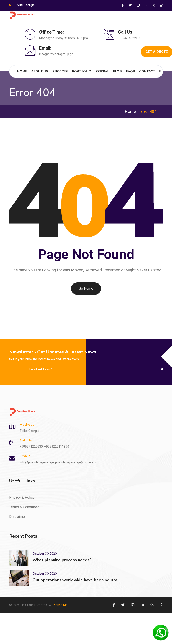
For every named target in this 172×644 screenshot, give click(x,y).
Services (60, 71)
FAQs (131, 71)
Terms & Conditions (24, 507)
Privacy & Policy (22, 497)
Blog (117, 71)
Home (22, 71)
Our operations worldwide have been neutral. (76, 580)
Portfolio (82, 71)
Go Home (86, 288)
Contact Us (150, 71)
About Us (40, 71)
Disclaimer (18, 517)
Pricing (102, 71)
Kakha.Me (61, 605)
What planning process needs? (62, 560)
